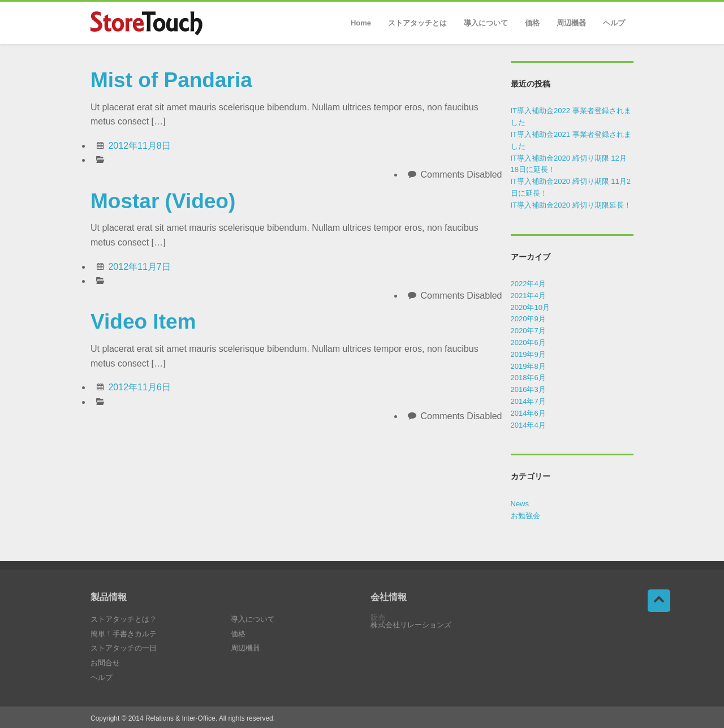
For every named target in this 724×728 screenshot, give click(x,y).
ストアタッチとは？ (124, 619)
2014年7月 (528, 401)
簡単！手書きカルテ (124, 634)
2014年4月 (528, 425)
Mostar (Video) (163, 201)
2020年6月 (528, 343)
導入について (486, 23)
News (520, 504)
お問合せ (105, 663)
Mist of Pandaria (171, 80)
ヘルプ (614, 23)
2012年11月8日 (139, 146)
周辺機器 (571, 23)
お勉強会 (525, 516)
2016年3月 (528, 389)
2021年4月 (528, 296)
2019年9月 (528, 354)
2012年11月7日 (139, 267)
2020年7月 (528, 331)
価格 (532, 23)
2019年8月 (528, 366)
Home (361, 23)
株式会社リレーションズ (411, 625)
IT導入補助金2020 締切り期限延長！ (571, 205)
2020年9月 (528, 319)
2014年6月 (528, 413)
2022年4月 (528, 284)
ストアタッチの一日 (124, 648)
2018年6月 (528, 378)
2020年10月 (530, 307)
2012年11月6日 (139, 387)
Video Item (143, 322)
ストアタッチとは (417, 23)
